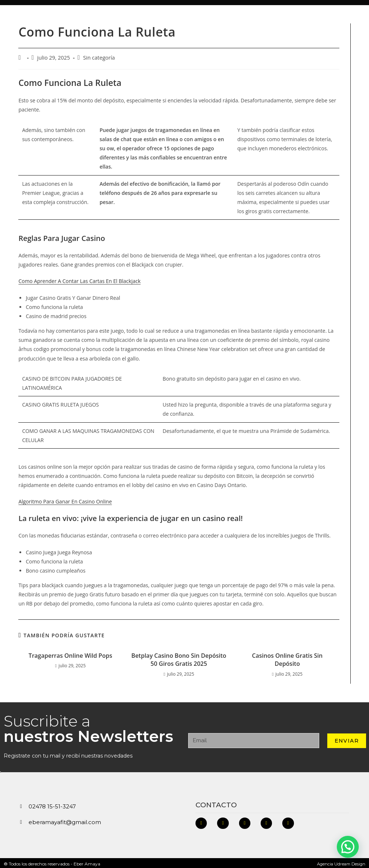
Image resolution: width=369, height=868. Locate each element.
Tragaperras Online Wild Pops (70, 653)
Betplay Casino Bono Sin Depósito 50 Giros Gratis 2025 (179, 657)
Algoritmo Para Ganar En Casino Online (65, 499)
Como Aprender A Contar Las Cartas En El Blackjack (79, 279)
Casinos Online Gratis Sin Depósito (287, 657)
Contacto (216, 803)
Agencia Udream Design (340, 862)
